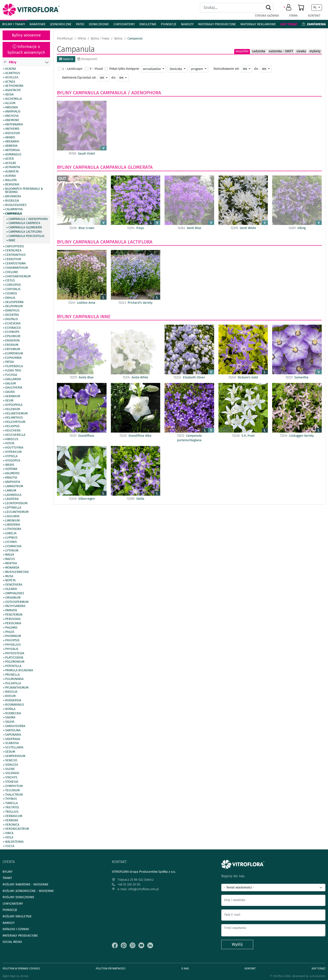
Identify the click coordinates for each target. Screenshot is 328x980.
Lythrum (12, 551)
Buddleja (12, 201)
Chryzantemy (124, 24)
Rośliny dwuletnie (17, 916)
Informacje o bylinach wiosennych (26, 50)
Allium (10, 103)
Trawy (7, 878)
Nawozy (187, 24)
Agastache (13, 90)
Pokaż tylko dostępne (124, 69)
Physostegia (15, 653)
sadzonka (259, 51)
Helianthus (14, 418)
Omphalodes (15, 593)
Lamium (11, 491)
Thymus (11, 799)
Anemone (12, 120)
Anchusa (12, 116)
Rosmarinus (15, 705)
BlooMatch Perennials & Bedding (24, 191)
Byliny (64, 93)
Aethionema (14, 86)
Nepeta (10, 581)
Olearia (11, 589)
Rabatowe (38, 24)
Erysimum (13, 349)
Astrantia (13, 168)
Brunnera (13, 197)
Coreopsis (13, 285)
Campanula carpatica (24, 223)
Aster (9, 159)
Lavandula (13, 495)
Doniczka (176, 69)
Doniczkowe (99, 24)
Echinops (12, 332)
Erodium (12, 345)
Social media (12, 942)
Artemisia (12, 150)
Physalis (12, 649)
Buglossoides (16, 205)
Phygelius (13, 645)
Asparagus (13, 155)
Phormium (13, 636)
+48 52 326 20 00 (126, 884)
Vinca (9, 833)
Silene (10, 769)
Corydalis (13, 289)
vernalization (152, 69)
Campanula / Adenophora (28, 219)
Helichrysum (15, 422)
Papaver (11, 611)
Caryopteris (15, 247)
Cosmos (11, 294)
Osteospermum (17, 602)
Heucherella (15, 435)
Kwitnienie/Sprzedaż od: (79, 78)
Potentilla (13, 666)
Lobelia (11, 534)
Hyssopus (13, 461)
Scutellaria (14, 748)
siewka (301, 51)
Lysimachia (13, 546)
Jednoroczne (61, 24)
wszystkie (242, 51)
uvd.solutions (317, 976)
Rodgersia (13, 700)
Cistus (10, 281)
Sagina (10, 718)
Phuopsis (12, 641)
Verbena (12, 820)
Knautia (11, 478)
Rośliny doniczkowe (18, 897)
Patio (80, 24)
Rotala (10, 709)
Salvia (10, 722)
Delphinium (14, 307)
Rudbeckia (13, 713)
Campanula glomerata (25, 228)
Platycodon (14, 658)
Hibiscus (12, 439)
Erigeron (12, 341)
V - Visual (96, 69)
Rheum (10, 696)
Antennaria (14, 125)
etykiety (315, 51)
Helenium (13, 409)
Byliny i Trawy (14, 24)
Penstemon (14, 615)
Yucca (10, 846)
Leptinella (13, 508)
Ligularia (12, 516)
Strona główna (267, 16)
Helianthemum (16, 414)
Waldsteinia (14, 842)
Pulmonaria (14, 679)
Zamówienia (314, 24)
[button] (288, 8)
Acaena (11, 69)
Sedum (10, 752)
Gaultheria (14, 388)
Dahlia (10, 298)
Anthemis (12, 129)
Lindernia (13, 525)
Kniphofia (13, 482)
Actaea (10, 82)
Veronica (12, 825)
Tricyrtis (12, 808)
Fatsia (9, 362)
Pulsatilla (13, 683)
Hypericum (13, 452)
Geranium (13, 397)
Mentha (11, 563)
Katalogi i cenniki (16, 929)
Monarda (12, 568)
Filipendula (14, 367)
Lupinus (11, 538)
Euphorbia (13, 358)
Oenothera (14, 585)
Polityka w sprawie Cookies (21, 968)
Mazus (10, 559)
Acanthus (13, 73)
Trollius (12, 812)
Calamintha (14, 209)
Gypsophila (14, 405)
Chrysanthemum (18, 277)
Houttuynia (14, 448)
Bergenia (12, 185)
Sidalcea (12, 765)
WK (245, 69)
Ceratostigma (15, 264)
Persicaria (13, 623)
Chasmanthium (16, 268)
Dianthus (12, 311)
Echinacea (13, 328)
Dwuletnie (148, 24)
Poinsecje (169, 24)
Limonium (12, 521)
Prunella (12, 675)
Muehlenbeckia (17, 572)
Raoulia (11, 692)
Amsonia (12, 107)
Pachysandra (15, 606)
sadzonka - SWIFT (281, 51)
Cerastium (13, 259)
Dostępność (87, 59)
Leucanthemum (17, 512)
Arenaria (12, 142)
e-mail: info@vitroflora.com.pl (135, 889)
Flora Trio (13, 371)
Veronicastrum (17, 829)
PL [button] (315, 7)
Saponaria (13, 735)
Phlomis (11, 628)
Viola (9, 838)
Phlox (10, 632)
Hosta (10, 444)
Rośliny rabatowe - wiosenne (26, 884)
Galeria (66, 59)
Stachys (11, 778)
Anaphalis (13, 112)
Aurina (10, 176)
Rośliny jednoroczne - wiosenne (28, 891)
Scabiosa (12, 743)
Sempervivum (15, 756)
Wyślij (237, 944)
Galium (10, 384)
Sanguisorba (15, 726)
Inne (12, 240)
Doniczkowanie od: (226, 69)
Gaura (10, 392)
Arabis (10, 138)
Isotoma (11, 469)
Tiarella (11, 803)
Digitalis (12, 319)
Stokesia (12, 782)
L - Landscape (72, 69)
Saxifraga (13, 739)
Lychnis (11, 542)
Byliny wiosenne (26, 35)
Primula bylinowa (19, 671)
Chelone (12, 272)
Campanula (13, 214)
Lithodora (13, 529)
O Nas (185, 968)
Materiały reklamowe (258, 24)
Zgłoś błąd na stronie (16, 976)
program (197, 69)
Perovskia (13, 619)
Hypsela (11, 456)
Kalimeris (12, 474)
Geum (9, 401)
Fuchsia (11, 375)
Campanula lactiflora (25, 232)
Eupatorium (14, 354)
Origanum (13, 598)
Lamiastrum (14, 486)
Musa (9, 576)
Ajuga (9, 95)
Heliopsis (12, 426)
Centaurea (13, 251)
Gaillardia (13, 379)
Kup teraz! (289, 24)
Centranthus (15, 255)
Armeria (11, 146)
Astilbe (11, 163)
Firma (293, 16)
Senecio (11, 760)
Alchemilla (13, 99)
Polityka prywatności (111, 968)
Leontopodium (16, 504)
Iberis (10, 465)
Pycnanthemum (17, 688)
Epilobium (13, 337)
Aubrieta (12, 172)
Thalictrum (14, 795)
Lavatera (12, 499)
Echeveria (13, 324)
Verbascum (14, 816)
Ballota (11, 180)
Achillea (12, 77)
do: (256, 69)
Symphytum (14, 786)
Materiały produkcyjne (217, 24)
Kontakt (314, 16)
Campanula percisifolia (26, 236)
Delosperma (14, 302)
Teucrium (12, 790)
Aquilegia (13, 133)
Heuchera (13, 431)
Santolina (13, 730)
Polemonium (15, 662)
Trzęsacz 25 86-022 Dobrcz (133, 880)
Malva (10, 555)
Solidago (12, 773)
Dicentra (12, 315)
